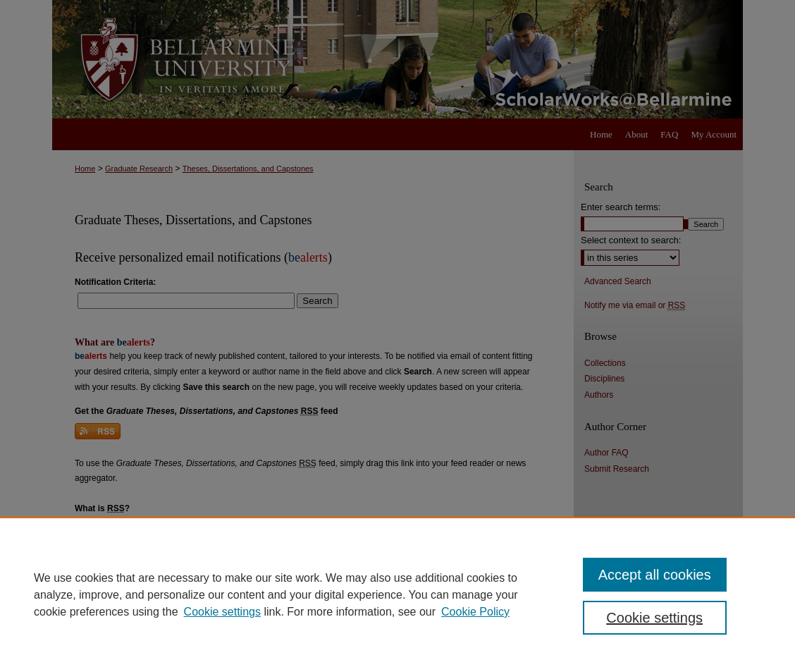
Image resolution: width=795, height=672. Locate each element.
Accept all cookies (655, 575)
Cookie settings (222, 612)
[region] (397, 594)
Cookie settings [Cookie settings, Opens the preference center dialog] (654, 618)
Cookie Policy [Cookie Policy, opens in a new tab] (475, 612)
